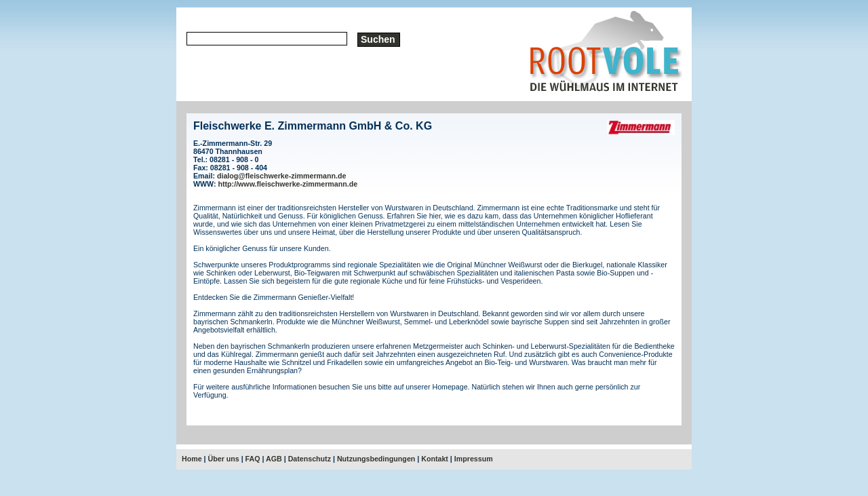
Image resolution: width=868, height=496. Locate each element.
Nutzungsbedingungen (376, 459)
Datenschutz (310, 459)
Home (192, 459)
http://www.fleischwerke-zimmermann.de (288, 184)
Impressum (474, 459)
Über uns (224, 459)
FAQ (253, 459)
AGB (274, 459)
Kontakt (435, 459)
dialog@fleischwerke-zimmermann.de (281, 176)
